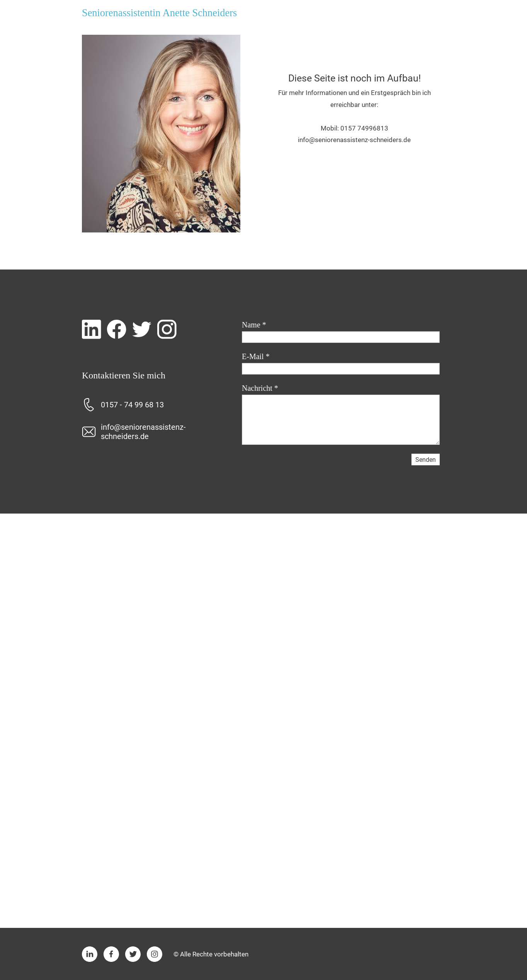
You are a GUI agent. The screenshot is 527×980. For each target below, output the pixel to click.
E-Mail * (256, 356)
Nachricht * (260, 388)
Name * (254, 325)
